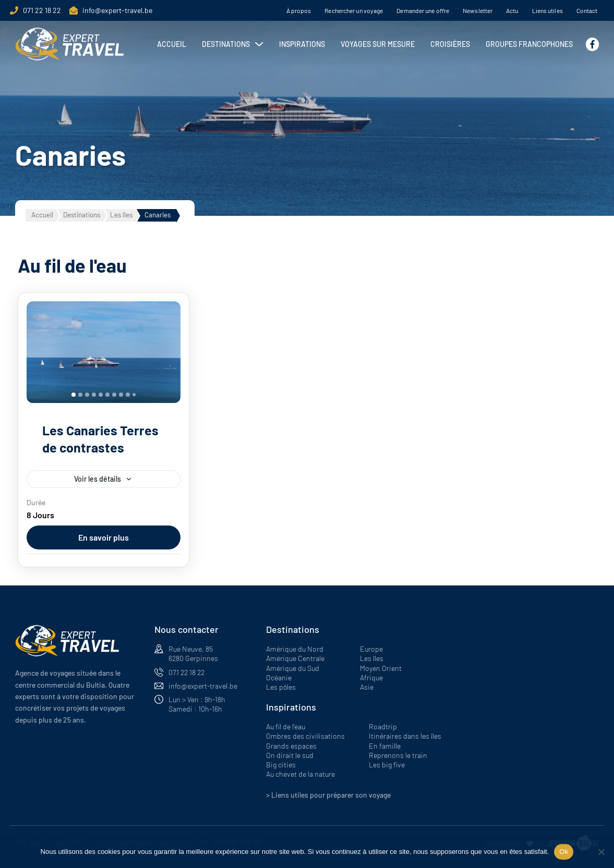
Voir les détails (98, 479)
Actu (512, 10)
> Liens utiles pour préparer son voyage (328, 795)
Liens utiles (547, 10)
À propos (299, 10)
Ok (564, 852)
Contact (587, 10)
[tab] (74, 395)
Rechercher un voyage (354, 10)
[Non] (601, 852)
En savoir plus (104, 537)
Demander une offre (423, 10)
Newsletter (478, 10)
